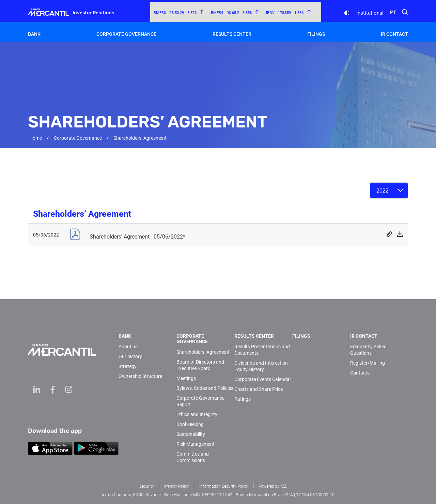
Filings (316, 34)
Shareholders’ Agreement (203, 352)
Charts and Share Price (259, 389)
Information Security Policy (224, 486)
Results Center (232, 34)
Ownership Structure (140, 376)
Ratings (243, 399)
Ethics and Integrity (197, 414)
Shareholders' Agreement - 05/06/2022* (137, 237)
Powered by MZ (272, 486)
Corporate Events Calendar (263, 379)
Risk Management (196, 444)
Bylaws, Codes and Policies (205, 388)
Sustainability (191, 434)
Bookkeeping (190, 424)
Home (36, 138)
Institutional (370, 13)
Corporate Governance (126, 34)
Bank (34, 34)
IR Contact (394, 34)
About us (128, 347)
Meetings (186, 378)
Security (147, 486)
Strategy (128, 366)
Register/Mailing (368, 363)
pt (393, 12)
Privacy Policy (177, 486)
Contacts (360, 373)
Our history (130, 356)
